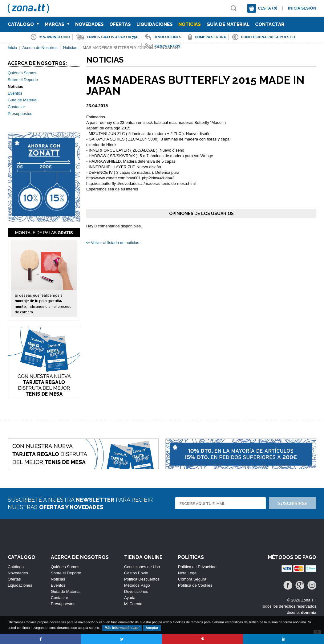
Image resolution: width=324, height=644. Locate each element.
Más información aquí (122, 628)
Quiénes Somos (22, 73)
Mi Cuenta (133, 604)
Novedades (89, 24)
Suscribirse (293, 503)
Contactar (270, 24)
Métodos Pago (137, 585)
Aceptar (152, 628)
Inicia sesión (302, 8)
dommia (309, 612)
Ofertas (120, 24)
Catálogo (23, 24)
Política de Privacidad (197, 567)
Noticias (190, 24)
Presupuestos (20, 114)
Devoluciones (136, 591)
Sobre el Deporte (23, 80)
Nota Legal (188, 573)
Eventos (15, 93)
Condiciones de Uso (142, 567)
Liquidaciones (155, 24)
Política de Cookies (195, 585)
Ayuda (130, 598)
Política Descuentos (142, 579)
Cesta (267, 8)
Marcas (57, 24)
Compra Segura (192, 579)
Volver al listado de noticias (115, 243)
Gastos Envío (136, 573)
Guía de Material (228, 24)
